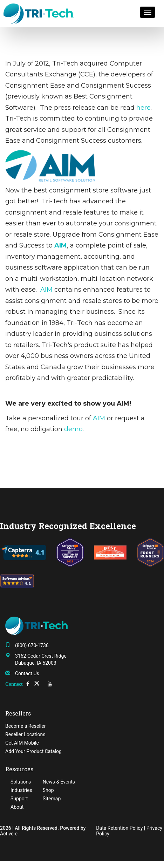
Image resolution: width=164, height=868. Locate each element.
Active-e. (9, 834)
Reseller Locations (25, 734)
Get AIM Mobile (22, 743)
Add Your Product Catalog (33, 751)
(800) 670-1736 (32, 645)
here (143, 108)
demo (73, 429)
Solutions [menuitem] (21, 782)
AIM (46, 290)
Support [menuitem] (19, 799)
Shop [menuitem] (48, 790)
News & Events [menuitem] (59, 782)
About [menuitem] (17, 807)
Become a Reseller (25, 726)
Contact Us (27, 673)
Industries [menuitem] (21, 790)
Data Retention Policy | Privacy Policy (129, 831)
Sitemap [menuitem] (52, 799)
